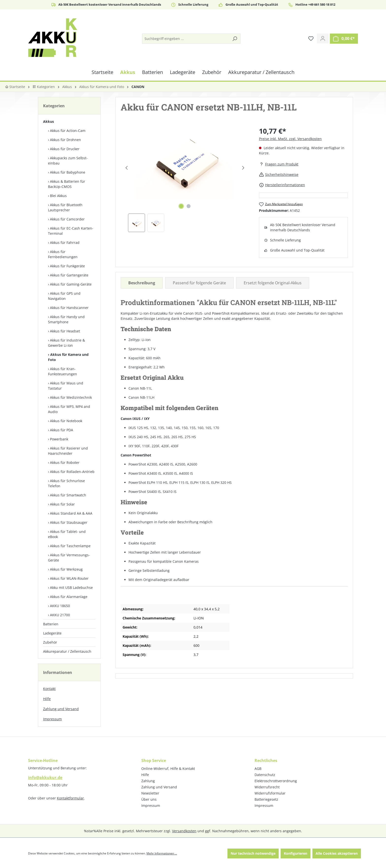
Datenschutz (265, 775)
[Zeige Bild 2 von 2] (189, 206)
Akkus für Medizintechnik (71, 397)
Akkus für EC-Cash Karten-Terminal (71, 231)
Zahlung (148, 781)
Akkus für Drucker (65, 149)
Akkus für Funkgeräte (67, 266)
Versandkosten (184, 831)
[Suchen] (235, 39)
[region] (185, 179)
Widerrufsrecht (267, 787)
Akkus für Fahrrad (65, 243)
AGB (258, 769)
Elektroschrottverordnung (276, 781)
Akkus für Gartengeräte (69, 275)
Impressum (52, 719)
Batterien (51, 624)
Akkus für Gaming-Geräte (71, 284)
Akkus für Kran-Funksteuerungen (63, 371)
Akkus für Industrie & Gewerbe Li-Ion (66, 343)
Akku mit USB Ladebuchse (71, 588)
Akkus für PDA (62, 430)
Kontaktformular (70, 798)
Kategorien (44, 87)
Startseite (15, 87)
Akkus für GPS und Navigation (64, 296)
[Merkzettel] (311, 38)
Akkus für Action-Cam (68, 131)
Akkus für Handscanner (69, 308)
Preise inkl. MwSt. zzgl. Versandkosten (290, 139)
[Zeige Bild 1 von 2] (181, 206)
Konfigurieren (296, 853)
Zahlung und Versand (61, 709)
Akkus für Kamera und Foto (68, 357)
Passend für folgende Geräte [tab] (199, 283)
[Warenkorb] (344, 39)
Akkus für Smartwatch (68, 495)
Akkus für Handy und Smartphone (66, 319)
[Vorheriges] (126, 168)
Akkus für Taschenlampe (70, 546)
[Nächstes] (243, 168)
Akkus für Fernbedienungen (63, 254)
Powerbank (59, 439)
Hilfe (47, 699)
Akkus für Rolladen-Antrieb (72, 472)
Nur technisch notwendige (253, 853)
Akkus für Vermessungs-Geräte (69, 558)
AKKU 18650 (60, 606)
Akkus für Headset (65, 331)
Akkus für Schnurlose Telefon (66, 483)
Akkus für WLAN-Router (69, 578)
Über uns (149, 799)
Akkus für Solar (62, 504)
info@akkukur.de (45, 778)
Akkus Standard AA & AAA (71, 513)
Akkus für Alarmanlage (69, 597)
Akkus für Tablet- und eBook (67, 534)
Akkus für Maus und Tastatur (66, 386)
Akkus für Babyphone (68, 172)
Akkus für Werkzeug (66, 569)
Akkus (48, 121)
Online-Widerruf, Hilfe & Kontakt (168, 769)
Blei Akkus (58, 196)
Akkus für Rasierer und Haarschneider (68, 451)
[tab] (142, 283)
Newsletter (150, 793)
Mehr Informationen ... (162, 853)
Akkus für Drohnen (65, 140)
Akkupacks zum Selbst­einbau (68, 161)
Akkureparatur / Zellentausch (67, 651)
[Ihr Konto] (323, 38)
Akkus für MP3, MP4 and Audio (69, 409)
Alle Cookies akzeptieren (337, 853)
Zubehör (50, 642)
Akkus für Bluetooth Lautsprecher (65, 207)
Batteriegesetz (266, 799)
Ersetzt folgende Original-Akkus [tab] (273, 283)
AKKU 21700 (60, 615)
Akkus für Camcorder (67, 219)
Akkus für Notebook (66, 421)
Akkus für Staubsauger (69, 522)
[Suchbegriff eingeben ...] (186, 39)
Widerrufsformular (270, 793)
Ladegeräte (52, 633)
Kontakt (49, 689)
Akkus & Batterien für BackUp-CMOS (67, 184)
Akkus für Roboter (65, 462)
